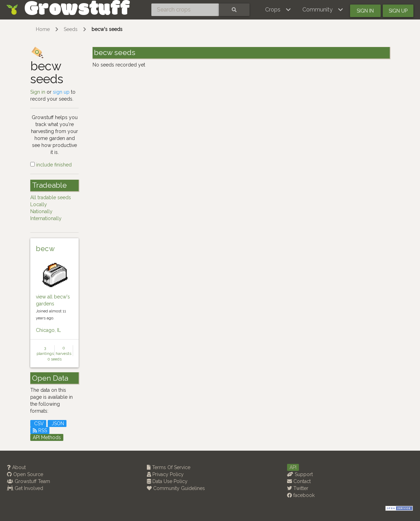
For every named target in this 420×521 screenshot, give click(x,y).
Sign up (398, 11)
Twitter (298, 488)
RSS (40, 430)
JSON (57, 423)
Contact (299, 481)
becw (45, 249)
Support (300, 474)
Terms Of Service (169, 467)
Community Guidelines (176, 488)
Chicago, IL (48, 330)
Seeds (71, 29)
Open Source (25, 474)
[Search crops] (185, 10)
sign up (61, 92)
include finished (51, 165)
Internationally (46, 218)
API (293, 467)
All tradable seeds (51, 197)
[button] (278, 10)
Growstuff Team (29, 481)
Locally (39, 204)
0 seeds (55, 359)
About (16, 467)
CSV (38, 423)
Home (43, 29)
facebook (301, 495)
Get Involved (25, 488)
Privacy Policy (165, 474)
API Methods (47, 437)
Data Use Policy (167, 481)
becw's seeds (107, 29)
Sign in (365, 11)
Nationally (41, 211)
